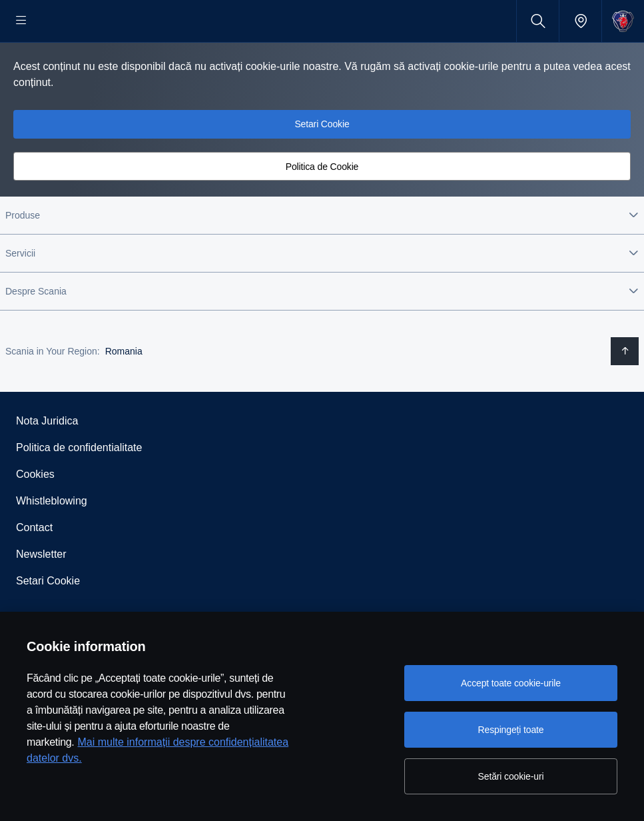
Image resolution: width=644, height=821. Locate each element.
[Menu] (21, 21)
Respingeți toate (511, 730)
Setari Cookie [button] (322, 167)
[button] (322, 258)
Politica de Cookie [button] (322, 209)
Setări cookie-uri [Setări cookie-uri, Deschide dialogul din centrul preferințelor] (511, 776)
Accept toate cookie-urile (511, 683)
